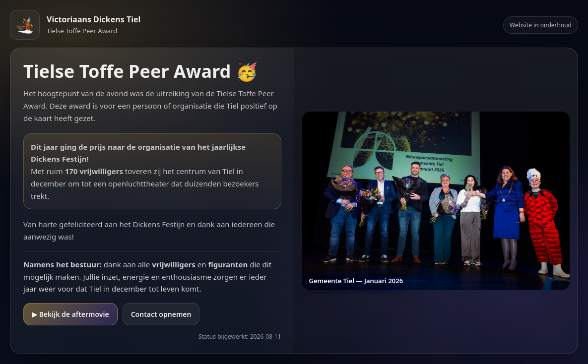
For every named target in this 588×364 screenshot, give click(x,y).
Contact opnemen (161, 314)
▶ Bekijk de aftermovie (70, 314)
